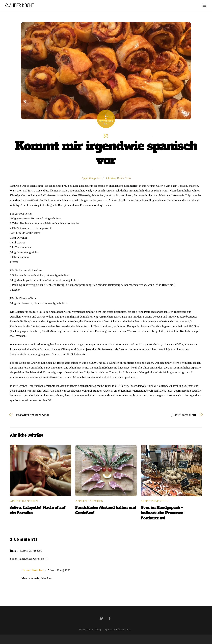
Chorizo (111, 178)
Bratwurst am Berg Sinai (32, 415)
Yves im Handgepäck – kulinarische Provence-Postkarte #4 (162, 513)
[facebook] (110, 618)
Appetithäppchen (91, 178)
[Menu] (204, 5)
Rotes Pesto (124, 178)
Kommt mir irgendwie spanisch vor (106, 153)
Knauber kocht (86, 629)
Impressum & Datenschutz (117, 629)
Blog (99, 629)
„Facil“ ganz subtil (184, 415)
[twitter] (102, 618)
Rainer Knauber (33, 570)
